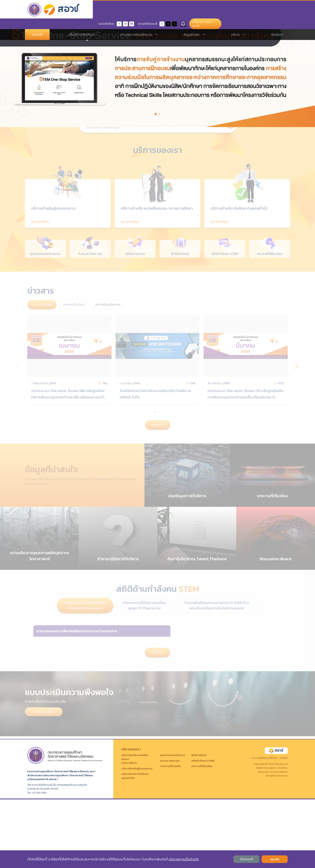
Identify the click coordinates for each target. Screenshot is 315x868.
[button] (156, 114)
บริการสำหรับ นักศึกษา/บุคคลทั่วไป (135, 845)
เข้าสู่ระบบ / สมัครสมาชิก (268, 10)
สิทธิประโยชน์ (199, 824)
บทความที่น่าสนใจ (170, 835)
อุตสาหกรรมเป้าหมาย (173, 824)
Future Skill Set (170, 829)
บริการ (238, 24)
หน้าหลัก (37, 24)
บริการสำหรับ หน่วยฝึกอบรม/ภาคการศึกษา (135, 828)
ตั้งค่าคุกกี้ (246, 859)
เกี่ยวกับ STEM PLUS (81, 24)
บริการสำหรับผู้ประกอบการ (137, 837)
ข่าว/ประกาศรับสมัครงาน (139, 24)
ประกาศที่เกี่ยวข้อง (202, 835)
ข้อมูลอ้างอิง (195, 24)
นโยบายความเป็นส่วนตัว (184, 859)
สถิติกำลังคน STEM (203, 829)
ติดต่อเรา (277, 24)
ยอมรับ (275, 859)
